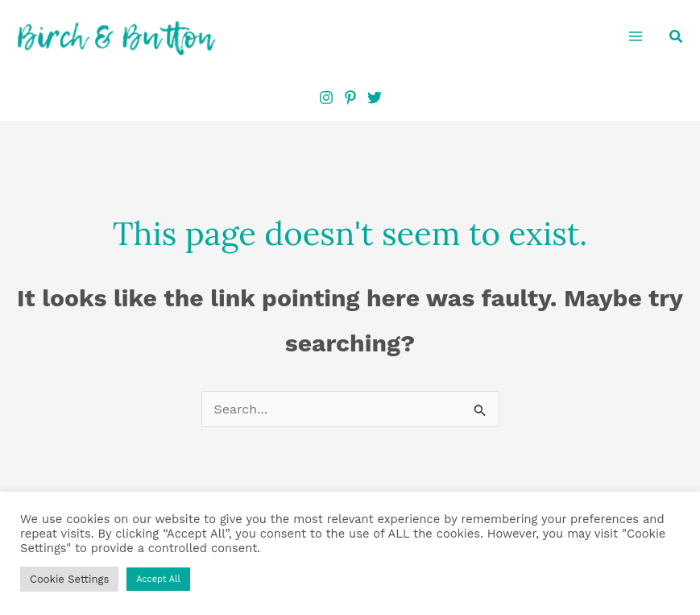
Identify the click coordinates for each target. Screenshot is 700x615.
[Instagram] (326, 98)
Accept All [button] (158, 579)
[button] (677, 37)
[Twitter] (375, 98)
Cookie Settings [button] (69, 579)
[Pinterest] (350, 98)
